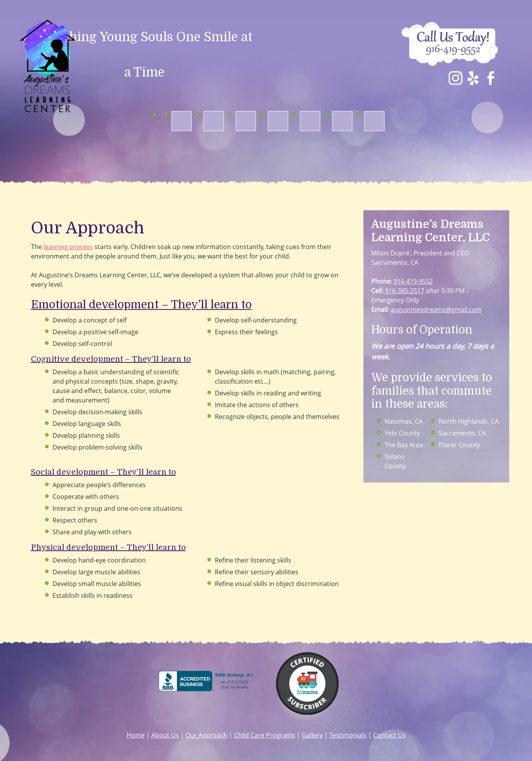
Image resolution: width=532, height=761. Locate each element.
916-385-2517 (405, 291)
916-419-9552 (413, 281)
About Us (165, 735)
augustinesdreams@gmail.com (436, 309)
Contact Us (389, 735)
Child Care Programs (265, 735)
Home (136, 735)
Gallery (312, 735)
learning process (68, 247)
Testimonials (348, 735)
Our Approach (206, 735)
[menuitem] (182, 121)
